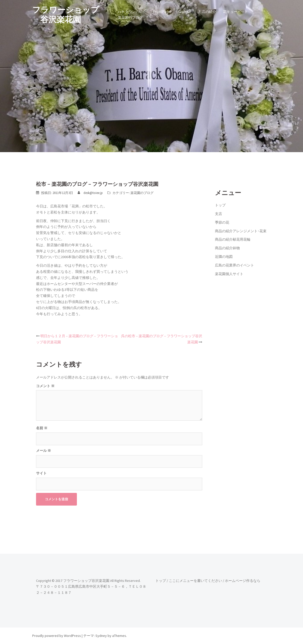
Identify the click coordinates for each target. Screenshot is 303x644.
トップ (220, 205)
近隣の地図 (224, 257)
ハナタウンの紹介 (132, 12)
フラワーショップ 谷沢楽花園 (66, 15)
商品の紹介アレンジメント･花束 (241, 231)
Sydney (101, 636)
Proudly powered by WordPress (57, 636)
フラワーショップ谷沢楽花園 (86, 581)
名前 (42, 428)
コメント (45, 386)
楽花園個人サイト (229, 274)
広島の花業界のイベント (234, 265)
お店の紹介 (207, 12)
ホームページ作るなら (243, 581)
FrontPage (162, 12)
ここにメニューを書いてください (195, 581)
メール (44, 451)
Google (185, 12)
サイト (41, 473)
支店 (218, 214)
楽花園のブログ (130, 17)
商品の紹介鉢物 (227, 248)
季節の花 (222, 222)
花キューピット (235, 12)
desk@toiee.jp (93, 193)
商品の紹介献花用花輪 (233, 239)
